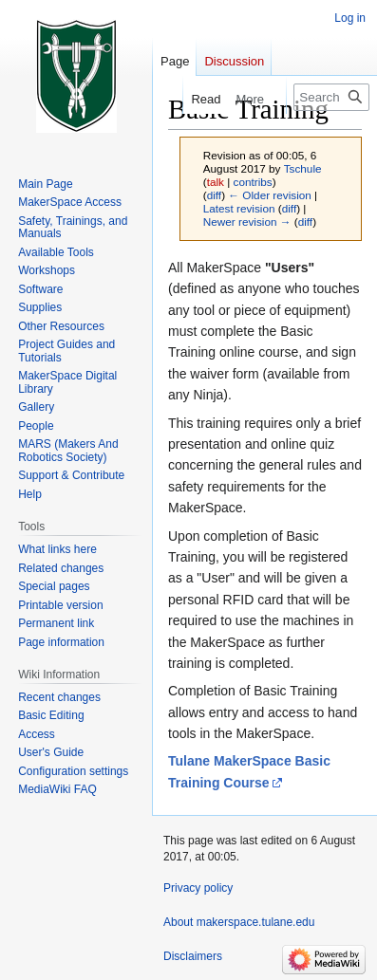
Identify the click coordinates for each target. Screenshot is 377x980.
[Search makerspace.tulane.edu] (331, 97)
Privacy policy (198, 888)
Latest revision (239, 208)
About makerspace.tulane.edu (239, 922)
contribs (253, 182)
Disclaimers (193, 956)
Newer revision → (247, 222)
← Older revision (270, 195)
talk (216, 182)
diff (214, 195)
